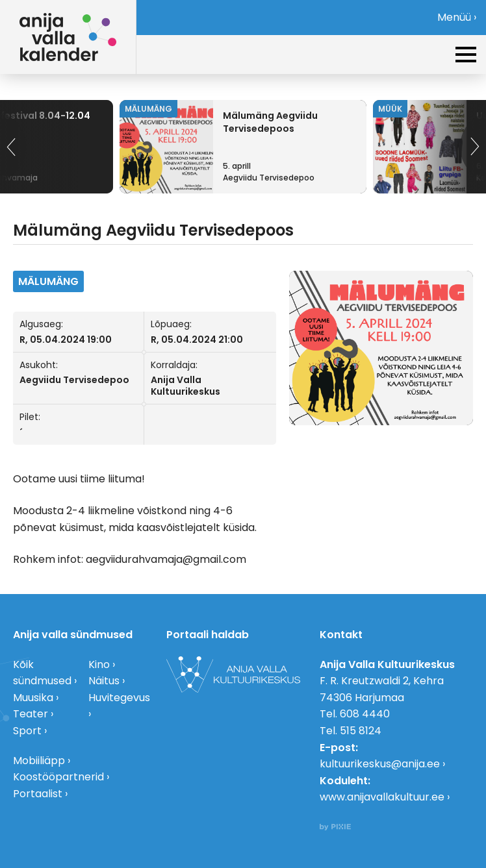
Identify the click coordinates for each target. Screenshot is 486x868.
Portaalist (38, 794)
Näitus (104, 681)
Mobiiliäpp (39, 761)
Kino (99, 664)
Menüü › (457, 17)
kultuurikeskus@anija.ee (380, 764)
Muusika (33, 698)
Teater (31, 714)
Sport (27, 731)
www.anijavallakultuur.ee (382, 797)
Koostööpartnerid (58, 777)
